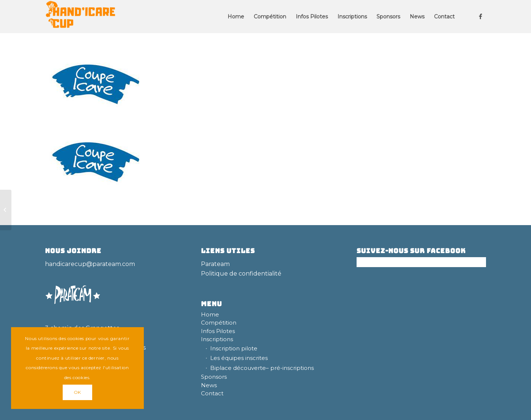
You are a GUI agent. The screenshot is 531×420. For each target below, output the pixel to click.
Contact (212, 393)
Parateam (215, 264)
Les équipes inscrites (239, 358)
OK (77, 392)
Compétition (219, 323)
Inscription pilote (234, 348)
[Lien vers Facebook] (480, 16)
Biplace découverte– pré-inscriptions (262, 368)
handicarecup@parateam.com (90, 264)
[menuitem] (236, 17)
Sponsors (214, 377)
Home (210, 314)
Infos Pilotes (218, 331)
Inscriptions (217, 339)
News (209, 385)
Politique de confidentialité (241, 274)
